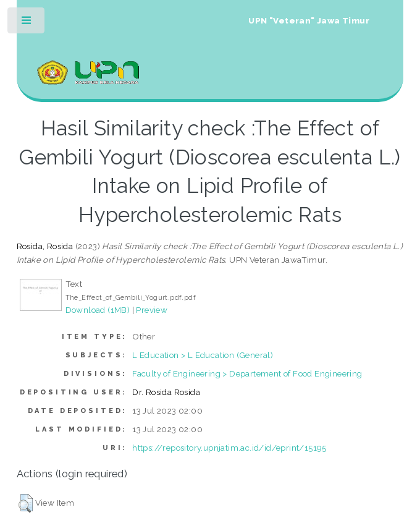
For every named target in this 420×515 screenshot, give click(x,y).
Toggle (27, 23)
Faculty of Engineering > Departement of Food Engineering (247, 373)
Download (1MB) (98, 310)
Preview (152, 310)
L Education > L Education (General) (203, 355)
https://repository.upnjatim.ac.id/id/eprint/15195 (229, 448)
